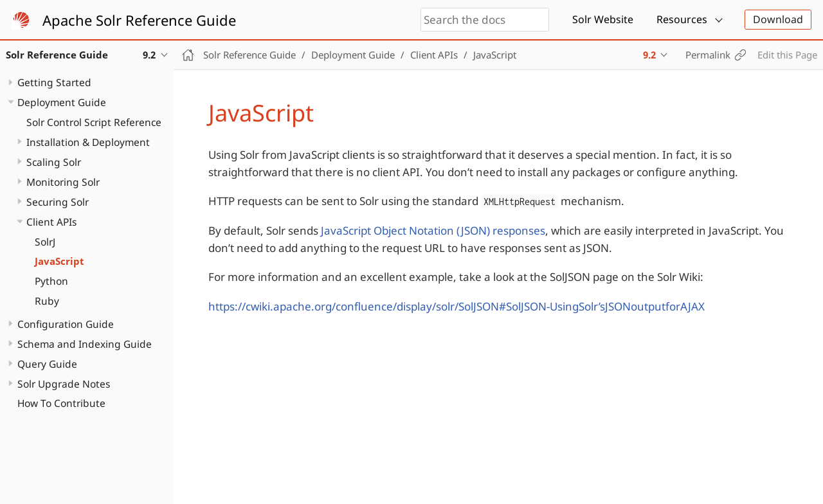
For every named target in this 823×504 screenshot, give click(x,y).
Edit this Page (787, 55)
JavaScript (59, 261)
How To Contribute (61, 403)
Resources (682, 19)
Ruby (47, 301)
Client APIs (51, 222)
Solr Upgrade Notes (64, 384)
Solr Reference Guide (249, 55)
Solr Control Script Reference (94, 122)
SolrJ (45, 242)
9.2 (649, 55)
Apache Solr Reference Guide (139, 20)
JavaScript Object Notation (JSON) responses (433, 230)
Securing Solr (58, 202)
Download (778, 19)
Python (51, 281)
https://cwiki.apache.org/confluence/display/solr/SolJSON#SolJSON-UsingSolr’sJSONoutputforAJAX (457, 306)
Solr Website (603, 19)
